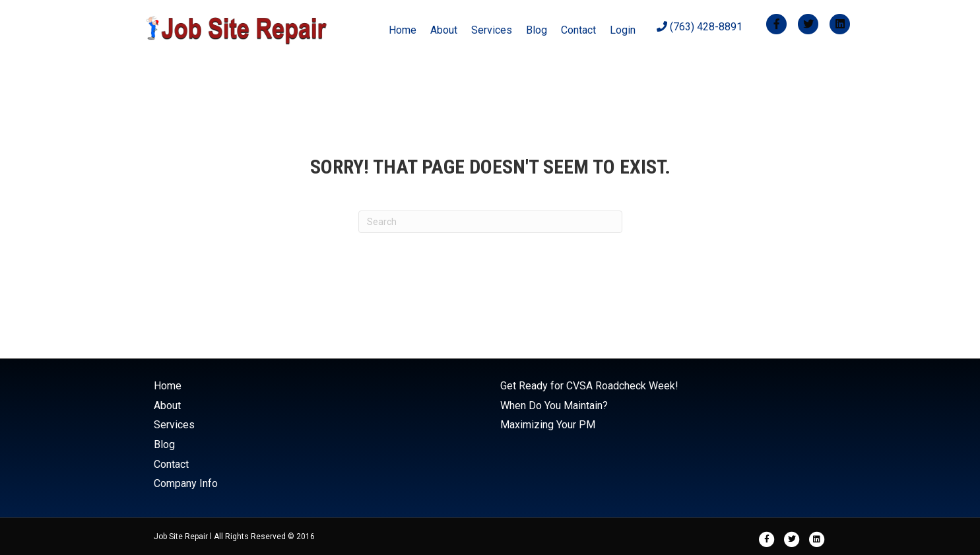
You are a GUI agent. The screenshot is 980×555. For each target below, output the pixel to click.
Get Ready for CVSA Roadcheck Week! (589, 386)
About (444, 30)
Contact (578, 30)
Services (492, 30)
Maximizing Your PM (548, 425)
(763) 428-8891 (700, 27)
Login (623, 30)
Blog (537, 30)
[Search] (490, 222)
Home (403, 30)
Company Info (186, 483)
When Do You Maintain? (554, 406)
